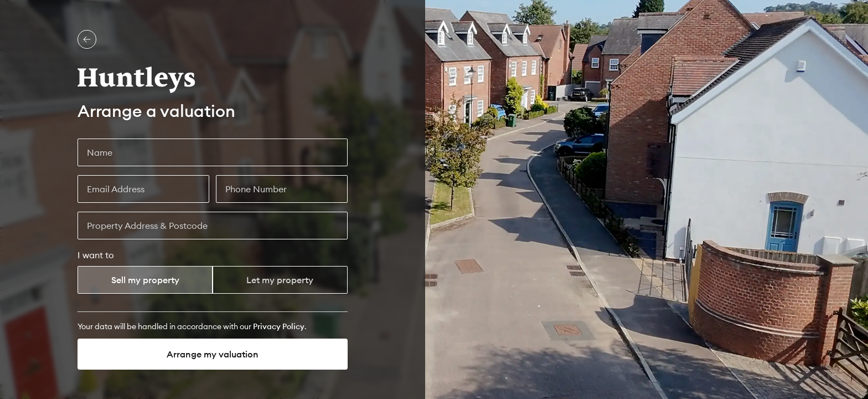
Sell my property (145, 280)
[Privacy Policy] (279, 326)
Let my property (280, 280)
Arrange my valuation (213, 354)
